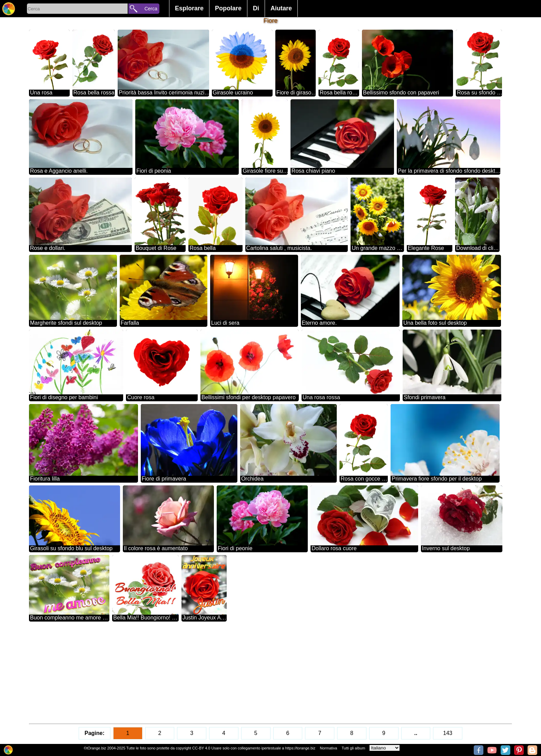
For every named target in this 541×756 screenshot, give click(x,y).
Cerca (151, 9)
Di (256, 8)
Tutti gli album (353, 748)
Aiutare (281, 8)
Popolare (228, 8)
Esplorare (189, 8)
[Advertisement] (236, 673)
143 (448, 733)
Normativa (328, 748)
